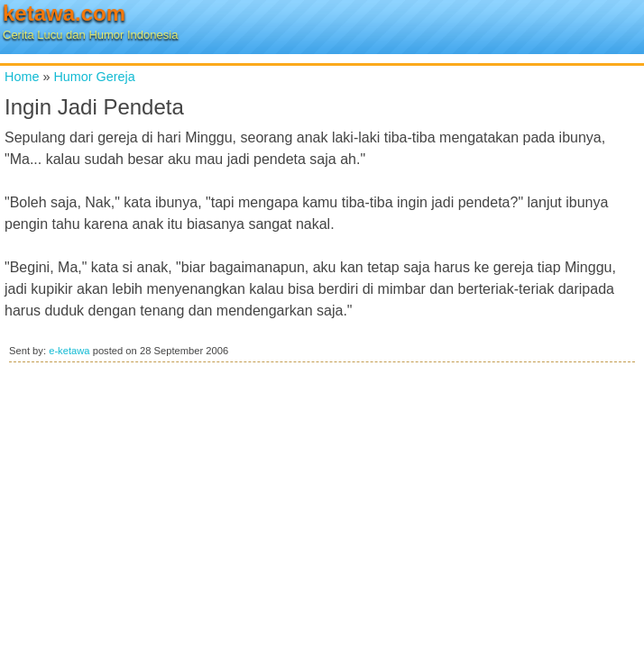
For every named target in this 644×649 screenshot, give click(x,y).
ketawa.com (64, 13)
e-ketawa (69, 351)
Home (22, 77)
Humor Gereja (94, 77)
